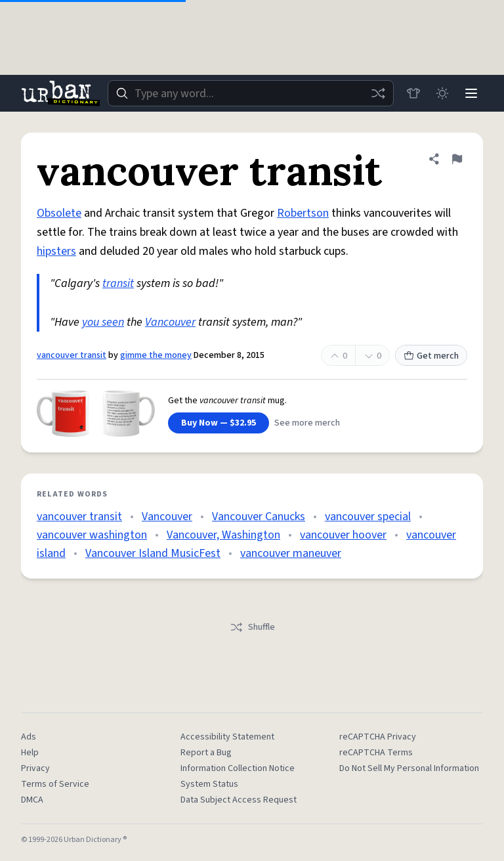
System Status (209, 784)
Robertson (303, 213)
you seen (103, 322)
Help (30, 753)
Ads (29, 737)
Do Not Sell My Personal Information (409, 768)
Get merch (431, 356)
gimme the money (156, 355)
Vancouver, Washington (223, 535)
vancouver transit (72, 355)
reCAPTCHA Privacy (378, 737)
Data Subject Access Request (239, 800)
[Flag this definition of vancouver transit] (457, 159)
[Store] (413, 93)
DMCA (32, 800)
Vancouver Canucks (259, 517)
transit (118, 283)
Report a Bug (206, 753)
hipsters (56, 251)
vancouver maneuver (291, 553)
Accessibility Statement (227, 737)
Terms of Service (55, 784)
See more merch (307, 423)
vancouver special (368, 517)
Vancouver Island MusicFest (153, 553)
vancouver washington (92, 535)
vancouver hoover (343, 535)
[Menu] (471, 93)
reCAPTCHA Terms (376, 753)
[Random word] (378, 93)
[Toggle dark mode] (442, 93)
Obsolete (59, 213)
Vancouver (170, 322)
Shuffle (252, 627)
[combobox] (251, 93)
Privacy (35, 768)
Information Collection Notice (238, 768)
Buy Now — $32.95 (219, 423)
